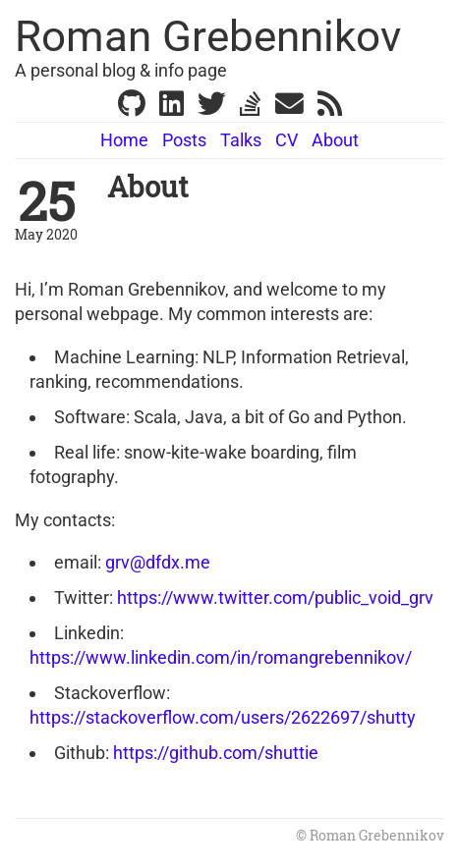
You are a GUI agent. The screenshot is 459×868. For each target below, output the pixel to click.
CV (287, 140)
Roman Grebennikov (208, 36)
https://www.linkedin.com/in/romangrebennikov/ (221, 657)
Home (124, 140)
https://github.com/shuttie (216, 753)
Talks (241, 140)
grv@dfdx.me (158, 562)
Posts (184, 140)
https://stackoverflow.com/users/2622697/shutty (223, 717)
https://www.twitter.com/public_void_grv (275, 597)
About (335, 140)
